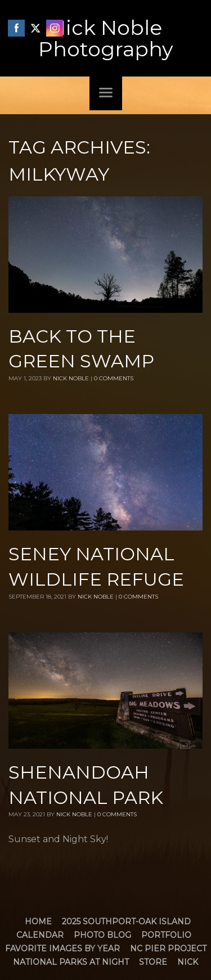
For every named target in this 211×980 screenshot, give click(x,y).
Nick (188, 962)
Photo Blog (102, 935)
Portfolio (166, 935)
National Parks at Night (71, 962)
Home (38, 921)
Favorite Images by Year (62, 948)
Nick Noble (71, 378)
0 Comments (114, 378)
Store (153, 962)
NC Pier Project (168, 948)
